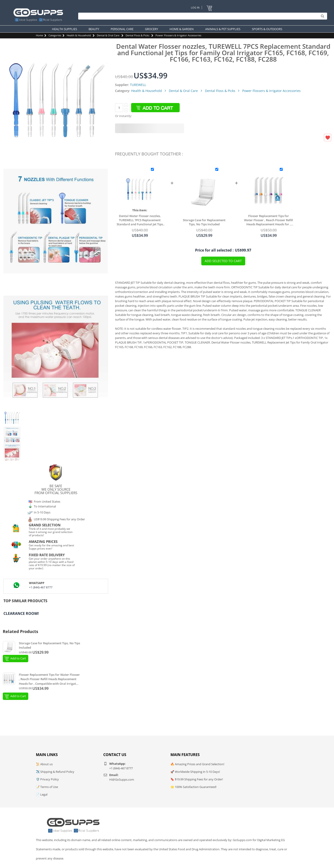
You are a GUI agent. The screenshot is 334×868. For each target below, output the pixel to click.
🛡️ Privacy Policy (47, 779)
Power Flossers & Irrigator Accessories (178, 35)
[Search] (202, 16)
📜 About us (44, 764)
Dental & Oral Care (108, 35)
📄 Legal (42, 794)
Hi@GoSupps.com (122, 779)
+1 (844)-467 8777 (41, 587)
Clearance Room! (21, 613)
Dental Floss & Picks (137, 35)
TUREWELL (138, 85)
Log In (195, 7)
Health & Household (79, 35)
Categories (55, 35)
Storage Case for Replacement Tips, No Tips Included (204, 222)
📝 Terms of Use (47, 787)
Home (39, 35)
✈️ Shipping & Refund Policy (55, 772)
